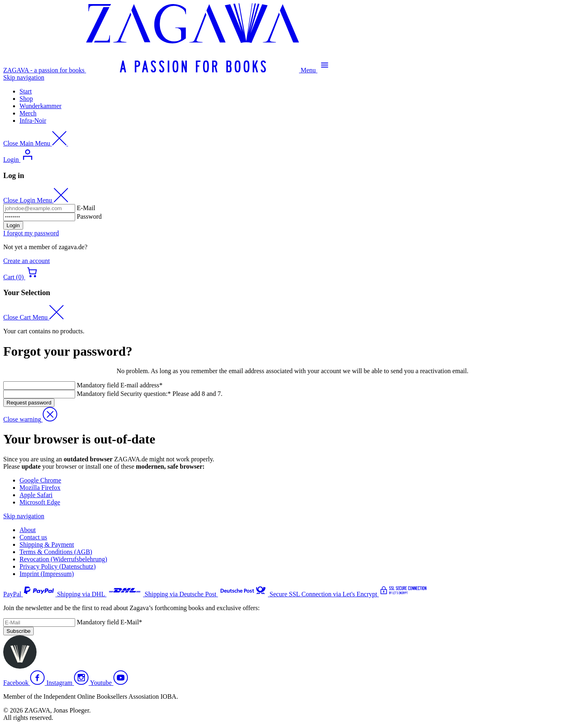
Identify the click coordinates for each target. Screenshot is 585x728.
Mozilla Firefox (40, 488)
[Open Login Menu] (19, 160)
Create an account (27, 261)
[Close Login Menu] (36, 200)
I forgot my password (31, 233)
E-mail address (120, 385)
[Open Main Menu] (316, 70)
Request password (29, 403)
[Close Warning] (30, 419)
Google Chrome (40, 480)
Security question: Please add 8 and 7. (150, 394)
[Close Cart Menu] (34, 317)
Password (89, 216)
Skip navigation (24, 77)
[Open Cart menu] (22, 277)
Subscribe (18, 631)
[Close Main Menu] (36, 143)
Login (13, 225)
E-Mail (86, 208)
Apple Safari (36, 495)
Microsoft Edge (40, 502)
